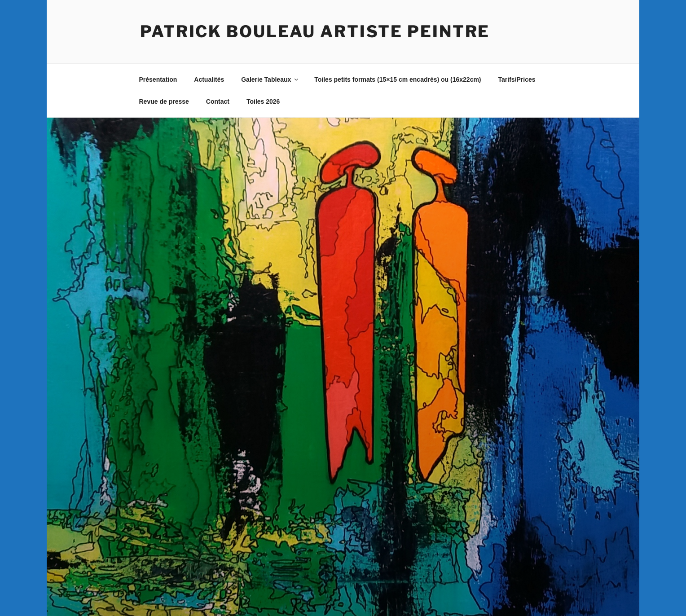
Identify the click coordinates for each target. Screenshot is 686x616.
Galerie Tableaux (270, 79)
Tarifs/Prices (517, 79)
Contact (218, 101)
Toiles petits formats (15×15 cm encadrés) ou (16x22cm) (398, 79)
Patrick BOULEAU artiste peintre (315, 31)
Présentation (158, 79)
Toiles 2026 (263, 101)
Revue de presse (164, 101)
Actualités (209, 79)
